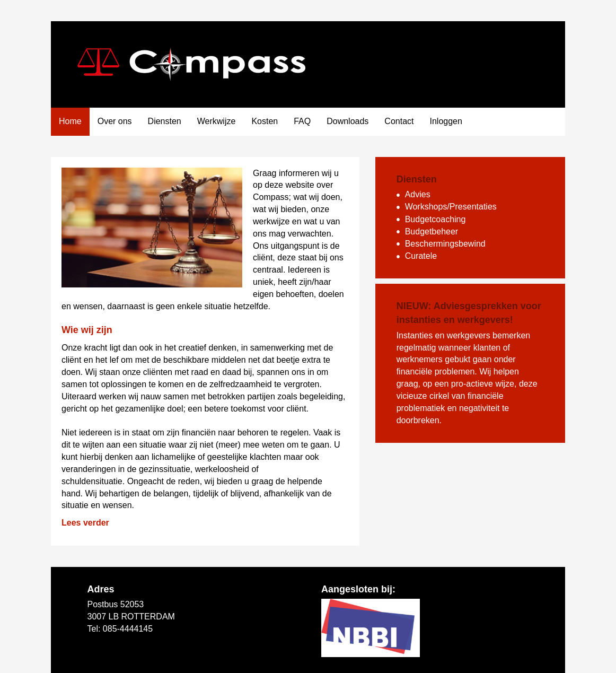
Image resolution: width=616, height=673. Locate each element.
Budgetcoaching (435, 219)
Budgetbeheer (432, 231)
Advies (418, 194)
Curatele (421, 256)
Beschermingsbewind (445, 244)
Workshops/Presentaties (451, 207)
